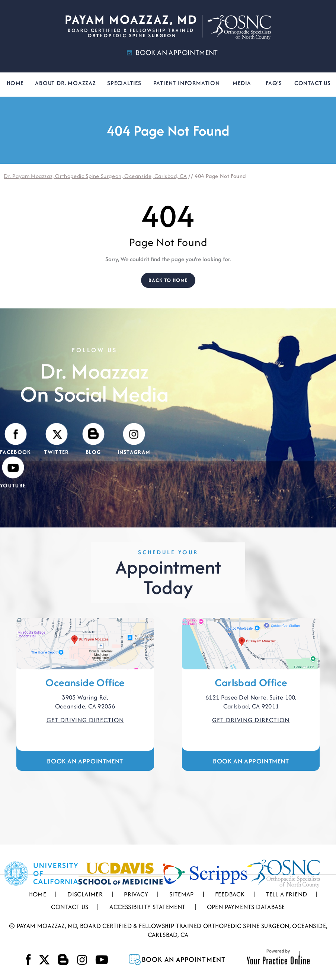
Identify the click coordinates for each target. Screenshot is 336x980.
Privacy (136, 894)
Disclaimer (85, 894)
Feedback (230, 894)
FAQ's (274, 83)
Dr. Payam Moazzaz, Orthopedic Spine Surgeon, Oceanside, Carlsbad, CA (95, 176)
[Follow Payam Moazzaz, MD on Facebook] (15, 439)
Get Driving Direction (85, 720)
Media (242, 83)
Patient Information (187, 83)
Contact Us (313, 83)
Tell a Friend (286, 894)
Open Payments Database (246, 907)
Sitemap (182, 894)
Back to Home (168, 280)
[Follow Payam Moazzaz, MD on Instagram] (134, 439)
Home (15, 83)
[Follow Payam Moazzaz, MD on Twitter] (56, 439)
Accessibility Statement (147, 907)
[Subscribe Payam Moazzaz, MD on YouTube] (13, 473)
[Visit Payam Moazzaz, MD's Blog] (93, 439)
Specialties (124, 83)
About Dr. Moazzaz (65, 83)
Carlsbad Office (251, 682)
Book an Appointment (85, 761)
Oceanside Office (85, 682)
